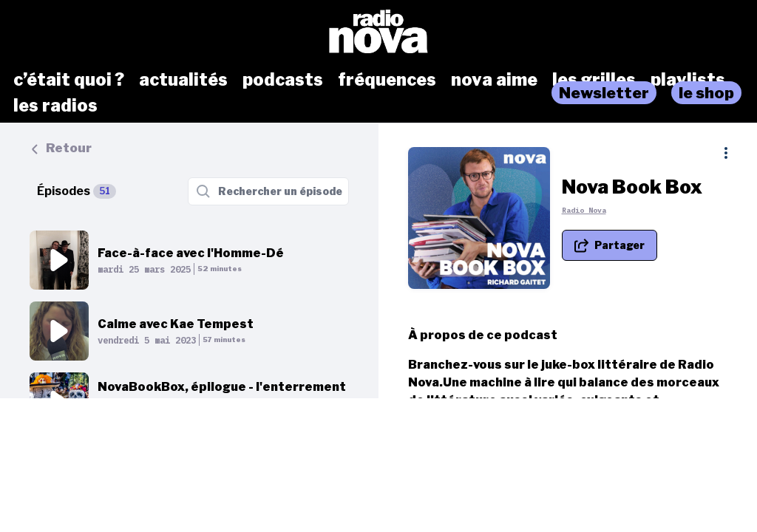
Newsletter (604, 93)
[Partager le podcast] (618, 248)
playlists (688, 80)
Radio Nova (593, 213)
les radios (55, 106)
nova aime (494, 80)
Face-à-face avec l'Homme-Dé (191, 253)
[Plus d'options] (726, 153)
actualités (183, 80)
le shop (706, 93)
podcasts (283, 80)
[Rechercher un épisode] (268, 191)
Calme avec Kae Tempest (176, 324)
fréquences (387, 80)
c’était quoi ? (69, 80)
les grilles (594, 80)
